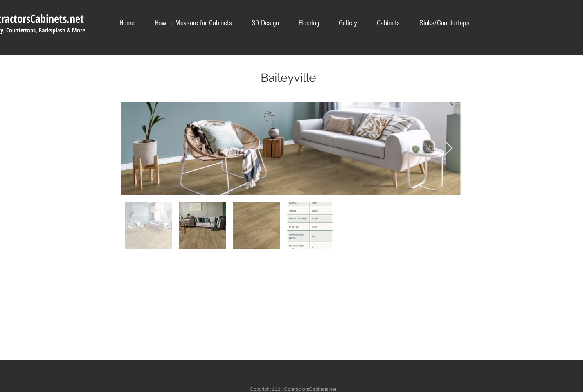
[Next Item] (449, 148)
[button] (444, 23)
